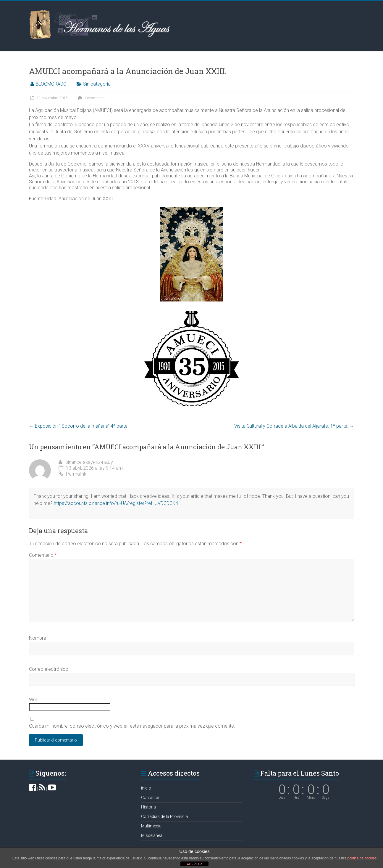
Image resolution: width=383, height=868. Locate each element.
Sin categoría (97, 84)
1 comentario (90, 98)
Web (34, 700)
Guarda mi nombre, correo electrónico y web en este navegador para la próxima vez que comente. (132, 726)
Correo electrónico (49, 669)
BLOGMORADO (51, 84)
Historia (148, 807)
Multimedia (151, 826)
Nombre (38, 638)
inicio (146, 788)
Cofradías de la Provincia (164, 816)
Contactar (150, 798)
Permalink (72, 474)
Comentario (43, 555)
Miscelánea (152, 835)
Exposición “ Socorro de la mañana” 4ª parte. (79, 426)
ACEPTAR (194, 864)
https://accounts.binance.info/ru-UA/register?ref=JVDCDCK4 (116, 503)
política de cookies (362, 858)
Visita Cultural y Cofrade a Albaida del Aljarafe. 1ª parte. (294, 426)
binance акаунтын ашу (89, 462)
